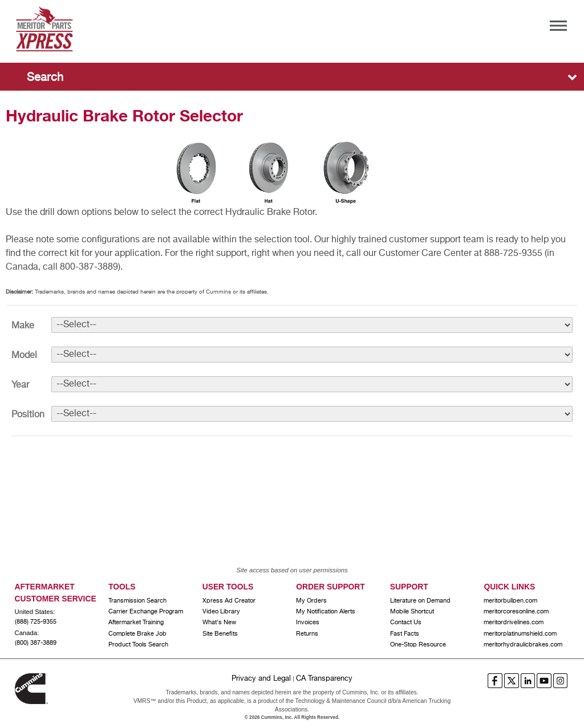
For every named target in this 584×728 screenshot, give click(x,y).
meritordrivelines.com (514, 623)
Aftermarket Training (136, 623)
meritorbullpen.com (510, 601)
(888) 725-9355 (36, 622)
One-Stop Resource (418, 645)
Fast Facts (405, 634)
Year (20, 385)
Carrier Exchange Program (146, 612)
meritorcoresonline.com (516, 612)
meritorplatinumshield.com (520, 634)
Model (24, 356)
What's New (219, 623)
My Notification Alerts (326, 612)
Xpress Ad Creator (229, 601)
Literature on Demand (420, 601)
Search (45, 78)
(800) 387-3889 (36, 643)
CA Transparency (324, 679)
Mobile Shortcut (412, 612)
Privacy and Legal (261, 679)
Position (28, 415)
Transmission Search (137, 601)
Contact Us (406, 623)
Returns (307, 634)
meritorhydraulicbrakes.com (523, 645)
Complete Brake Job (137, 634)
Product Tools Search (138, 645)
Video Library (221, 612)
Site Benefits (220, 634)
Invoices (308, 623)
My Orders (311, 601)
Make (23, 326)
